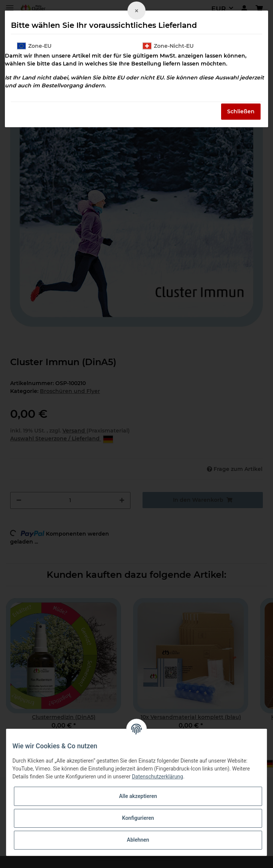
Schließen (241, 111)
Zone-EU (34, 46)
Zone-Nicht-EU (168, 46)
